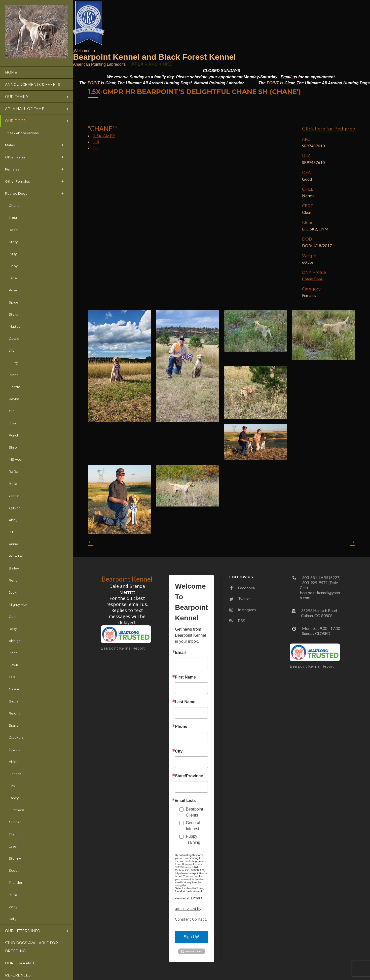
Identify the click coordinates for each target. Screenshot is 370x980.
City (179, 751)
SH (96, 148)
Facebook (243, 588)
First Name (185, 677)
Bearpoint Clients (194, 812)
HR (96, 142)
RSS (237, 621)
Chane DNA (312, 279)
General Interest (193, 826)
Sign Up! (191, 937)
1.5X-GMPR (104, 136)
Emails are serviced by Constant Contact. (191, 909)
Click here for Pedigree (329, 128)
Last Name (185, 702)
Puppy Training (193, 839)
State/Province (189, 776)
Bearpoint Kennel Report (123, 648)
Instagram (243, 610)
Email (180, 653)
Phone (181, 727)
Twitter (240, 599)
